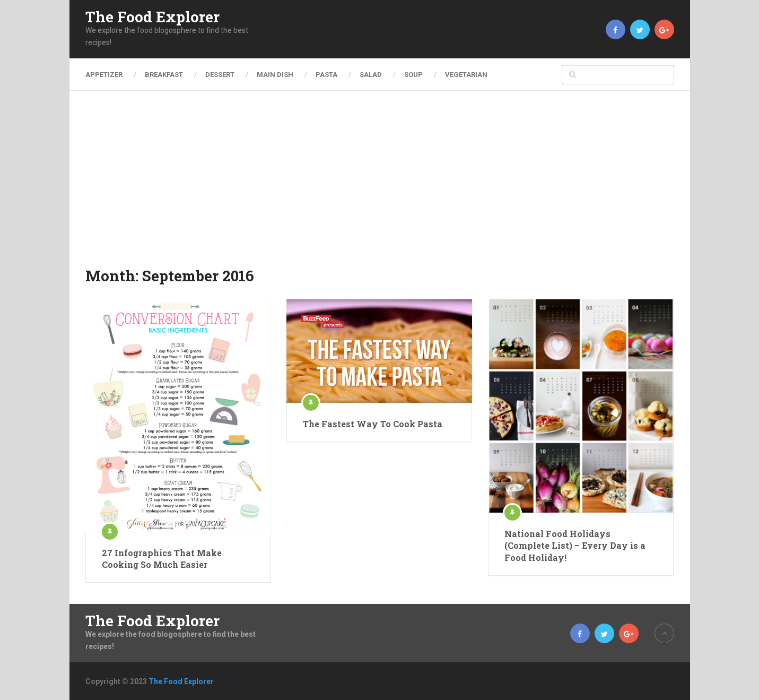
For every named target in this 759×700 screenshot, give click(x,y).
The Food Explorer (152, 17)
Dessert (220, 75)
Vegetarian (466, 75)
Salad (371, 75)
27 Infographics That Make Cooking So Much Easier (162, 559)
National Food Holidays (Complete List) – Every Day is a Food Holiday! (575, 546)
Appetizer (104, 75)
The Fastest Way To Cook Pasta (373, 424)
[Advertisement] (380, 186)
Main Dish (275, 75)
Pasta (326, 75)
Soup (413, 75)
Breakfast (164, 75)
